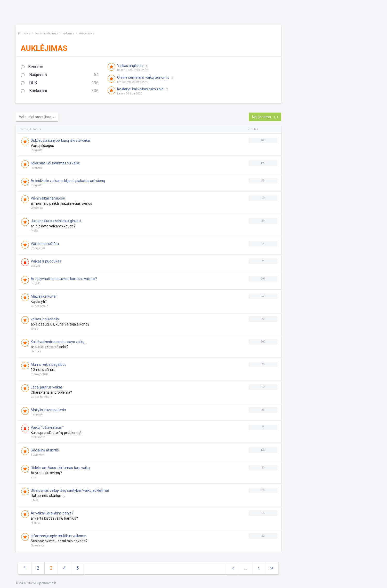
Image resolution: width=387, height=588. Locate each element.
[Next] (272, 568)
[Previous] (233, 568)
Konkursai (60, 91)
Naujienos (60, 75)
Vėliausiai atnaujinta (37, 117)
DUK (60, 83)
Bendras (32, 67)
